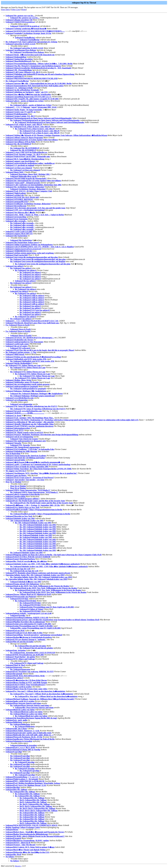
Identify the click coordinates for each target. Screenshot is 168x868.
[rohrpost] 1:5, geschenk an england (20, 165)
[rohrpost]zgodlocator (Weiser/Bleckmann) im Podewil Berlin (30, 739)
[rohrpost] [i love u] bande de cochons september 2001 (27, 467)
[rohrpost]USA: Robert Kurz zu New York (23, 507)
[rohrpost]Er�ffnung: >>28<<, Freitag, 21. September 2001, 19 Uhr (33, 505)
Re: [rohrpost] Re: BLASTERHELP (25, 148)
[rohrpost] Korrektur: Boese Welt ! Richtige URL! (30, 174)
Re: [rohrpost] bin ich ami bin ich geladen (36, 648)
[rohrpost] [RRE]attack (15, 354)
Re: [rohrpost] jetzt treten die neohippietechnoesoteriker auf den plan (38, 259)
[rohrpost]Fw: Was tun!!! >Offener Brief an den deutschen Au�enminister (35, 691)
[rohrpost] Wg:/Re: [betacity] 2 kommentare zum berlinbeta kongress (33, 66)
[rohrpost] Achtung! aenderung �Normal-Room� (26, 29)
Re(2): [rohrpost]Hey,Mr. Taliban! (33, 800)
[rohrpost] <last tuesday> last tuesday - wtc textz (25, 480)
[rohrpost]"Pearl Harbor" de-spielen (20, 657)
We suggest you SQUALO (16, 471)
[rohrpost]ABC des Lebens (16, 729)
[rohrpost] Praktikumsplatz (17, 114)
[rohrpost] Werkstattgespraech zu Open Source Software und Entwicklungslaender (39, 118)
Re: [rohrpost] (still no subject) (32, 296)
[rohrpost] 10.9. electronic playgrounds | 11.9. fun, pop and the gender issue (35, 208)
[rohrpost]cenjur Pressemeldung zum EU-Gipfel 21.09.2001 (29, 626)
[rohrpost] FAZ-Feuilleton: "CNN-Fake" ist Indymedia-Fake (30, 449)
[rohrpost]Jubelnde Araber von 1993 (20, 518)
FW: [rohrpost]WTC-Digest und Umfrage (27, 663)
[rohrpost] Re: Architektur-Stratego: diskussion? (25, 187)
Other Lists (16, 10)
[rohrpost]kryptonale (14, 674)
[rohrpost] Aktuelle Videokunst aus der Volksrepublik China (30, 424)
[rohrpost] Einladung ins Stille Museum (21, 451)
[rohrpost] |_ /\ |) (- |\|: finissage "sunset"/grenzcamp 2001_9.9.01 (31, 107)
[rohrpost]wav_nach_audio (16, 720)
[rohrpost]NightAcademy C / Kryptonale (22, 779)
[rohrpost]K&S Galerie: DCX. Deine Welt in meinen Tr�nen (30, 847)
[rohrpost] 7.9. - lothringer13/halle (19, 88)
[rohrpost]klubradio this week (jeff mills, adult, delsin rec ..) (29, 735)
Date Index (6, 10)
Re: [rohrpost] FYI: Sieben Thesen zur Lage (23, 365)
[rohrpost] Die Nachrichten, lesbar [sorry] (22, 243)
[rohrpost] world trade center (17, 344)
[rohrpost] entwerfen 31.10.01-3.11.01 (20, 44)
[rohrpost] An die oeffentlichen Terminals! (22, 90)
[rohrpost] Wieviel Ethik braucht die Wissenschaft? (26, 178)
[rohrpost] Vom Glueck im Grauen (24, 439)
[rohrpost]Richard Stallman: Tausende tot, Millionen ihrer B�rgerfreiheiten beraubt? (40, 699)
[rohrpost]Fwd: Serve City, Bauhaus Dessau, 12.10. (26, 785)
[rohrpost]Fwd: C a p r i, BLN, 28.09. (20, 747)
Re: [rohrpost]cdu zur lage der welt (24, 571)
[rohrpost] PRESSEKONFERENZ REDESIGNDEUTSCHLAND (32, 78)
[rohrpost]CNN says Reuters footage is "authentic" (26, 640)
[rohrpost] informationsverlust (18, 428)
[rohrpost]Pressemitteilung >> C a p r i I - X (23, 777)
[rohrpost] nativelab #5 (15, 76)
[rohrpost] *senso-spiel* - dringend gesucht (23, 183)
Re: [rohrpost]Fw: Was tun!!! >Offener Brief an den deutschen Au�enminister (42, 694)
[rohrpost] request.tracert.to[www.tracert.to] (23, 249)
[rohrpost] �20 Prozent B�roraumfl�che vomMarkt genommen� (33, 462)
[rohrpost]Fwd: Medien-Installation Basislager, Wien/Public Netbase (33, 783)
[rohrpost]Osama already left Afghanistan (22, 584)
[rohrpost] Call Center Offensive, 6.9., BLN (23, 72)
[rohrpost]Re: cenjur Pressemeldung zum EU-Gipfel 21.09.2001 (35, 628)
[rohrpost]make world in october (19, 687)
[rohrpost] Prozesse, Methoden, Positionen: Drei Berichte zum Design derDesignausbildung (42, 435)
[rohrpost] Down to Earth (20, 329)
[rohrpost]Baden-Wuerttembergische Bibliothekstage (27, 834)
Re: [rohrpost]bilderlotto (20, 724)
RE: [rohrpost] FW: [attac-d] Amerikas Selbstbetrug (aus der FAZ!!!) (38, 409)
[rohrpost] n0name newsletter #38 (19, 20)
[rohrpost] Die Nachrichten (16, 236)
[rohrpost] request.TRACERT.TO (19, 234)
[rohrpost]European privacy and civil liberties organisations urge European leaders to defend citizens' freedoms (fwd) (52, 620)
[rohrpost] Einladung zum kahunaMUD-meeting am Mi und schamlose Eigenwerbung (40, 74)
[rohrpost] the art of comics (17, 346)
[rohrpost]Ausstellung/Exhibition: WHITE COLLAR (27, 618)
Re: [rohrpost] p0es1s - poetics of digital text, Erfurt (31, 105)
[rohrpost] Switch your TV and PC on (21, 112)
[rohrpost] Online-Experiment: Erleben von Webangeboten (29, 245)
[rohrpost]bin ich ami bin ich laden (19, 642)
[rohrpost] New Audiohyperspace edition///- (23, 499)
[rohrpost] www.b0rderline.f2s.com (20, 398)
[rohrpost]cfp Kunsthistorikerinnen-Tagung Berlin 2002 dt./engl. (31, 718)
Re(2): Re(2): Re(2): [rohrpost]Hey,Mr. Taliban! (39, 811)
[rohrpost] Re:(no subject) (25, 281)
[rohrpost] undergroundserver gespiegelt (22, 386)
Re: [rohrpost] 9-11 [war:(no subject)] (35, 310)
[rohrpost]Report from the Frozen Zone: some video (26, 689)
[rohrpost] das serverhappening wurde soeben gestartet (28, 384)
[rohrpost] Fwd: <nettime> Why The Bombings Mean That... (30, 418)
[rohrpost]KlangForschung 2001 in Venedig (23, 750)
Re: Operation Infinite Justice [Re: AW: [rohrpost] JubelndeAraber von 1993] (41, 577)
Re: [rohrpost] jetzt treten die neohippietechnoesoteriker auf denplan (38, 261)
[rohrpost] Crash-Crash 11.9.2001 (19, 232)
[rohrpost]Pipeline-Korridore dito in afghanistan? (25, 622)
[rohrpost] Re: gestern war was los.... (20, 16)
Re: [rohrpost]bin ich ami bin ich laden (30, 646)
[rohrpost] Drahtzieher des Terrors (19, 340)
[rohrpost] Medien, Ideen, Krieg (18, 380)
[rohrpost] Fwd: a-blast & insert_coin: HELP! (24, 124)
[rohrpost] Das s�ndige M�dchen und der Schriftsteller (28, 94)
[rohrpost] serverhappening (17, 400)
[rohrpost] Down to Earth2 (21, 336)
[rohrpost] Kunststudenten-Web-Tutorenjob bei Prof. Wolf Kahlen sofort (35, 86)
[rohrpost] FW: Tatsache (20, 445)
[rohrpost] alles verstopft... (16, 221)
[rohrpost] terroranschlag (16, 217)
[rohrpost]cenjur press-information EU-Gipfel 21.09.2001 (28, 624)
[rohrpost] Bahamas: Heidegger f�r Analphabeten (26, 391)
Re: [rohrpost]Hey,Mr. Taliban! (23, 792)
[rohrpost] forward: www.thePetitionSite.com (24, 411)
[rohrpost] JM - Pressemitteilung (19, 70)
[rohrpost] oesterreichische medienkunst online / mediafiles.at (30, 163)
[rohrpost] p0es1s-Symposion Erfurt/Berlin (23, 494)
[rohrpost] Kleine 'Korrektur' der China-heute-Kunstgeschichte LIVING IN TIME (39, 469)
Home (24, 10)
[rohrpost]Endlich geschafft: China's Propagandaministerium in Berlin (34, 510)
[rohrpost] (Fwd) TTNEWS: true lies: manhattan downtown (30, 426)
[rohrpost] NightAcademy (16, 193)
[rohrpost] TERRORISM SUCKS (19, 251)
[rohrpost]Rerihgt (13, 787)
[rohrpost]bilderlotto (14, 722)
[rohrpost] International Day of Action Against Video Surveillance (32, 140)
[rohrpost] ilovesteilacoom (16, 206)
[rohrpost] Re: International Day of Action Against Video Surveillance (33, 181)
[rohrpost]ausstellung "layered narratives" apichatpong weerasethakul (34, 635)
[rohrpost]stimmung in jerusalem (19, 741)
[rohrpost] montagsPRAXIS (17, 202)
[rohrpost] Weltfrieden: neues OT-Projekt (22, 382)
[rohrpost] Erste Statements (17, 219)
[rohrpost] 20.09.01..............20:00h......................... (25, 413)
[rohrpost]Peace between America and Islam (23, 703)
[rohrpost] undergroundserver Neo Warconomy (24, 342)
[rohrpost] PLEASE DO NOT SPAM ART (22, 197)
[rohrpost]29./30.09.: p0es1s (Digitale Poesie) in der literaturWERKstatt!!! (35, 836)
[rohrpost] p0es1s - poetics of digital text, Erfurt (25, 101)
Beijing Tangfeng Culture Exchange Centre (23, 827)
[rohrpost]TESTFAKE (19, 599)
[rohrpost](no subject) (14, 678)
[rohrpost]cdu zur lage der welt (18, 569)
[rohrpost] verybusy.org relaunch (19, 168)
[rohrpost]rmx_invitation (16, 650)
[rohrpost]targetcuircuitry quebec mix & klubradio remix (29, 733)
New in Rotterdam (13, 454)
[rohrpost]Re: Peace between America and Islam (34, 708)
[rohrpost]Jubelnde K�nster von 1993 (26, 582)
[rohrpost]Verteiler (18, 615)
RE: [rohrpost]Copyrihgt (25, 775)
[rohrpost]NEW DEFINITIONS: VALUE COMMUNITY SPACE (32, 825)
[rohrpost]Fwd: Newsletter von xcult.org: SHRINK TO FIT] (30, 672)
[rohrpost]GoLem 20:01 (15, 631)
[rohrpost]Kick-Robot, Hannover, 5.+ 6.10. (23, 731)
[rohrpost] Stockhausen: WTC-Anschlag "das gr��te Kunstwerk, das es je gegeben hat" (41, 473)
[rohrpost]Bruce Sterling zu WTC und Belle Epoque (26, 683)
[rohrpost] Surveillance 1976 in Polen (20, 142)
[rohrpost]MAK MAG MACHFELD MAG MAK (25, 676)
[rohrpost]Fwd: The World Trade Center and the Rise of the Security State (35, 501)
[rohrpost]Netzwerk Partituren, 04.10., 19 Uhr (24, 737)
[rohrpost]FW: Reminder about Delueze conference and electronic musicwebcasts (38, 573)
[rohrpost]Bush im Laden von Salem (20, 710)
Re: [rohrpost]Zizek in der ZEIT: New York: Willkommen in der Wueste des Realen (44, 588)
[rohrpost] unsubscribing (16, 497)
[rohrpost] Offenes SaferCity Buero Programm (24, 138)
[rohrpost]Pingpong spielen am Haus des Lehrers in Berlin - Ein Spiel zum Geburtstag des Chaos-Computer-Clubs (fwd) (54, 555)
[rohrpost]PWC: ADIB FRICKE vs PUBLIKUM (25, 781)
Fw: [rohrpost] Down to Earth (18, 325)
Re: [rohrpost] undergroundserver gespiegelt (28, 389)
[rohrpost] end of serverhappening (19, 437)
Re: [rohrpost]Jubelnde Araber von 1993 (36, 535)
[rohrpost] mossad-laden (15, 460)
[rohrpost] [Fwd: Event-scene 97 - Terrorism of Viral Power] (30, 478)
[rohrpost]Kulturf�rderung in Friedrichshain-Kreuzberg (29, 637)
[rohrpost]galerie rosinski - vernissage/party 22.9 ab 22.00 (29, 613)
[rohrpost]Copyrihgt (14, 752)
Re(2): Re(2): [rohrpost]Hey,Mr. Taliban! (36, 806)
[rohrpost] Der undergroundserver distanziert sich (26, 441)
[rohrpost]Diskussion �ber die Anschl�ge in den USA (27, 852)
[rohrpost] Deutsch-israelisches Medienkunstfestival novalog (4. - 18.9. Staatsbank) (38, 68)
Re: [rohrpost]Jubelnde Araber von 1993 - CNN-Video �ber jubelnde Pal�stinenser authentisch (49, 566)
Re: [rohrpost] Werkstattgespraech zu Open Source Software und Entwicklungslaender (45, 120)
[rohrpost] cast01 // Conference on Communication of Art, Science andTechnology (38, 464)
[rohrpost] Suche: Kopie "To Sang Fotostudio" (24, 110)
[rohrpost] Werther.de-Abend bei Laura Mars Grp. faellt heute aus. (32, 323)
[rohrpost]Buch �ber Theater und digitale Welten (26, 850)
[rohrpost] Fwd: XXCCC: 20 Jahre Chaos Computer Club (29, 191)
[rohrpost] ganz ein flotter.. (16, 475)
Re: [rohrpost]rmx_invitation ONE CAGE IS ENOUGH (33, 653)
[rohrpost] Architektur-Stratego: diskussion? (28, 189)
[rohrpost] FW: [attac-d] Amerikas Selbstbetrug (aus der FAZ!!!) (31, 406)
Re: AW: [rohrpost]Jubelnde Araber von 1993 (33, 523)
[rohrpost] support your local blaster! (20, 161)
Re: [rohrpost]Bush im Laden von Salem (26, 712)
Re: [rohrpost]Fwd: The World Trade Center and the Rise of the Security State (42, 503)
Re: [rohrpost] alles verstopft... (22, 223)
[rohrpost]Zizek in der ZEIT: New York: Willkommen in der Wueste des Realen (37, 586)
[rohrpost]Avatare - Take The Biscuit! (21, 845)
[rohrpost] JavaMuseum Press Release (21, 50)
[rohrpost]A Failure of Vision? (32, 609)
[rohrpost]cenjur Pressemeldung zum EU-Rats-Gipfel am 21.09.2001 (47, 607)
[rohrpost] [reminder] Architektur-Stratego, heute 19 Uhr (28, 33)
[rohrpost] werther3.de (15, 195)
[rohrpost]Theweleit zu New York (19, 516)
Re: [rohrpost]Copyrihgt (20, 756)
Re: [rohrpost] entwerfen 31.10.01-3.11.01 (27, 48)
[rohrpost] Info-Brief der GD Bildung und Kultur (25, 458)
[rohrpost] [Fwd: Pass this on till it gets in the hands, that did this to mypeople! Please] (40, 350)
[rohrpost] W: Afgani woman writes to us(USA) (24, 432)
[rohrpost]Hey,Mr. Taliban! (16, 790)
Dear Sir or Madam (13, 482)
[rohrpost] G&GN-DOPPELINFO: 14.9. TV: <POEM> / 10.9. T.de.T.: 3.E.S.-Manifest (40, 247)
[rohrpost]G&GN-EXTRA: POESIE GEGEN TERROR (28, 557)
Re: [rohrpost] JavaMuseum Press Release (27, 52)
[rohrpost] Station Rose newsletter (19, 59)
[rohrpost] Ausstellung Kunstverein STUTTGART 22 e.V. (28, 97)
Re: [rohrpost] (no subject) (21, 268)
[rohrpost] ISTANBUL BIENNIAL (19, 200)
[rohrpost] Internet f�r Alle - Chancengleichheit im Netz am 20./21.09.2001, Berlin (39, 83)
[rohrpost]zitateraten (14, 667)
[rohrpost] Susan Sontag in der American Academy (26, 456)
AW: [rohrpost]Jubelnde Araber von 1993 (27, 521)
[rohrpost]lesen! (12, 830)
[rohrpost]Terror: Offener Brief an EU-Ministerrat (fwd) (28, 594)
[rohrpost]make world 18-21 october (20, 701)
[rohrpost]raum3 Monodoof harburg (20, 559)
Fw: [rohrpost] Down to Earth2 (18, 331)
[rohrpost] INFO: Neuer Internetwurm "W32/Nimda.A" (28, 490)
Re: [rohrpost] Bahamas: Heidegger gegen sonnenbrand (32, 396)
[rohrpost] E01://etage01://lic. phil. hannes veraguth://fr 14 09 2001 (32, 99)
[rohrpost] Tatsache (13, 443)
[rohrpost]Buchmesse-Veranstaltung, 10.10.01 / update (27, 840)
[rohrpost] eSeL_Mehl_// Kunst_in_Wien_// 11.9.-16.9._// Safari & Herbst (35, 215)
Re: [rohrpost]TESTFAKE (26, 601)
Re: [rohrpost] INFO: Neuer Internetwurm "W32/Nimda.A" (34, 492)
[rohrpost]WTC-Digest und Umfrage (20, 659)
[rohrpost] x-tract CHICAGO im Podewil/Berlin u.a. (26, 152)
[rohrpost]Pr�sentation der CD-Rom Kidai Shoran (26, 680)
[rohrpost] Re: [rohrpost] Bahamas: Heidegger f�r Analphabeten (36, 394)
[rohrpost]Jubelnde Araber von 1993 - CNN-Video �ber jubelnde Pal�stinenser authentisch (43, 564)
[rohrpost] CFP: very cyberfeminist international (25, 210)
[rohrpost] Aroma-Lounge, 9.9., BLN (20, 116)
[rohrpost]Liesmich (13, 838)
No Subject (10, 857)
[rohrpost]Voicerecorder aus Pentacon (21, 597)
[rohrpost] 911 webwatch (20, 348)
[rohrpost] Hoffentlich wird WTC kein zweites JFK (26, 359)
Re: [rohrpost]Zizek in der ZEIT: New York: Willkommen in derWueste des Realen (48, 590)
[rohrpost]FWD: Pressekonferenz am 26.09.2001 (25, 655)
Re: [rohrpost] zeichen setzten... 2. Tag (21, 352)
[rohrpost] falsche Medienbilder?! (19, 363)
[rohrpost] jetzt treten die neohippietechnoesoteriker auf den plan (32, 257)
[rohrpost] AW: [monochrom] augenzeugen (23, 447)
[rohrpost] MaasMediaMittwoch (18, 61)
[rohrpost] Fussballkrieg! (25, 38)
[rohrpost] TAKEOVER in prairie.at (20, 22)
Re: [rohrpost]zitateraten (20, 669)
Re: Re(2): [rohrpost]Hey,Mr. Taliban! (35, 804)
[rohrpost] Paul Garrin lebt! (17, 255)
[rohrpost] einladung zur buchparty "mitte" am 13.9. (27, 92)
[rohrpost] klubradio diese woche (23, 176)
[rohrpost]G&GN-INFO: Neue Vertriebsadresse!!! (26, 685)
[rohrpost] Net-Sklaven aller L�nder (20, 212)
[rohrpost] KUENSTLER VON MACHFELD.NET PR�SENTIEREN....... (35, 31)
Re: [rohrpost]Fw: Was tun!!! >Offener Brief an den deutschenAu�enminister (46, 696)
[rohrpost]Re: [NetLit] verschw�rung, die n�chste (26, 561)
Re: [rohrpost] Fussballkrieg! (17, 81)
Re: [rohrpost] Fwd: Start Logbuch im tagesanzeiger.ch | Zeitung (31, 42)
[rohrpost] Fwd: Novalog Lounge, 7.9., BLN (23, 154)
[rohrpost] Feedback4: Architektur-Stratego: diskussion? (28, 204)
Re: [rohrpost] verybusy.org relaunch (25, 170)
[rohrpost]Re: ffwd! (13, 855)
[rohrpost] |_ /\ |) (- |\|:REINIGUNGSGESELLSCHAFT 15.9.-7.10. (32, 321)
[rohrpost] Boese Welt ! (15, 172)
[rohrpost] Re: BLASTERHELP (18, 144)
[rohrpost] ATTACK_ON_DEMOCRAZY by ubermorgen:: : (30, 338)
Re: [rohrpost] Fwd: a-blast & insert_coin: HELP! (30, 127)
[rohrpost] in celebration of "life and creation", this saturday (30, 422)
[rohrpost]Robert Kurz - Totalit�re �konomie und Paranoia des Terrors (35, 832)
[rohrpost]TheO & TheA (15, 665)
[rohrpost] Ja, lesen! (14, 416)
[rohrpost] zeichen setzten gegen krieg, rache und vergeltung (30, 253)
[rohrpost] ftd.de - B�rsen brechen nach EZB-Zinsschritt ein (30, 55)
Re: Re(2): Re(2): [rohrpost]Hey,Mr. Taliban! (38, 808)
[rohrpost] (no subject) (15, 266)
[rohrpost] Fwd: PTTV (15, 430)
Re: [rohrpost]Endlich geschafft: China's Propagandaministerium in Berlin (40, 514)
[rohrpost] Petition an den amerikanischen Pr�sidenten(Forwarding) (33, 357)
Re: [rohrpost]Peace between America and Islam (30, 705)
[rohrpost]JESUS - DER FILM (18, 843)
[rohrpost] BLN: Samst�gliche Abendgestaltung (25, 159)
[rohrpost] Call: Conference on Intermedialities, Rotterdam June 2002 (33, 185)
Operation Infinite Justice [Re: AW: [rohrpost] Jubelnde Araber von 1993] (35, 575)
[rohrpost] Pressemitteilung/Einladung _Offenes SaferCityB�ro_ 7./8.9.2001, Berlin (39, 64)
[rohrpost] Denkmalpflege (16, 57)
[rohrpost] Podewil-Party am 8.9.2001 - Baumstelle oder (28, 157)
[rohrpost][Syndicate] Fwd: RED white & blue (24, 633)
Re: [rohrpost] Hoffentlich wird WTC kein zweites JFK (32, 361)
